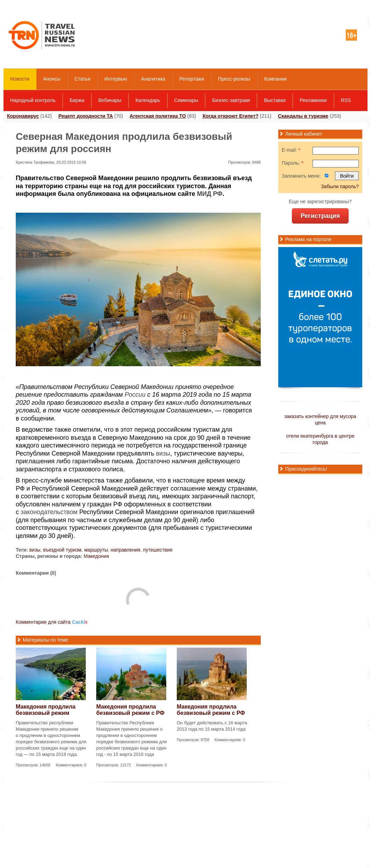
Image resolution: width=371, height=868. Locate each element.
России (135, 395)
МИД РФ (210, 194)
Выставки (275, 100)
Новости (20, 79)
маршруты (96, 550)
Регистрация (320, 216)
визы (163, 453)
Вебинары (110, 100)
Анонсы (52, 79)
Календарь (148, 100)
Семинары (186, 100)
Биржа (77, 100)
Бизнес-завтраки (231, 100)
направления (125, 550)
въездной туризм (62, 550)
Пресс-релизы (234, 79)
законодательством (49, 512)
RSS (346, 100)
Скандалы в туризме (303, 116)
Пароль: (293, 163)
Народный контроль (33, 100)
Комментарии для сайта (52, 622)
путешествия (158, 550)
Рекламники (313, 100)
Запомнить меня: (301, 176)
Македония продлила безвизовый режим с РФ (130, 710)
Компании (275, 79)
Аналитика (153, 79)
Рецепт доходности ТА (86, 116)
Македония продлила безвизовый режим (46, 710)
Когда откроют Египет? (231, 116)
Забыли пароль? (340, 186)
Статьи (82, 79)
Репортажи (192, 79)
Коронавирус (23, 116)
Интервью (116, 79)
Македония (96, 556)
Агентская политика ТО (158, 116)
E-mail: (291, 150)
